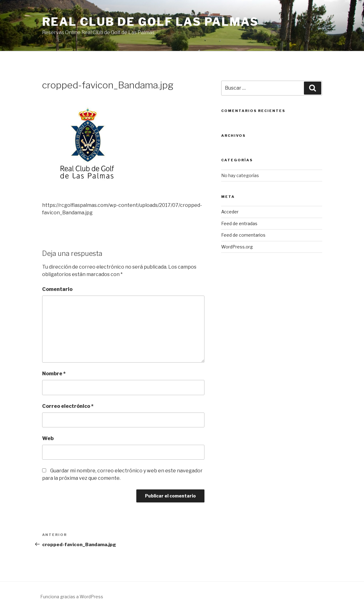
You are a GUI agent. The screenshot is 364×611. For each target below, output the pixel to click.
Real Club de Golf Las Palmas (151, 22)
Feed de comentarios (243, 235)
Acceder (230, 212)
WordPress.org (237, 247)
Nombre (54, 374)
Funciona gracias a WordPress (72, 597)
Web (48, 438)
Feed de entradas (239, 223)
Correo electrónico (68, 406)
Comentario (57, 289)
